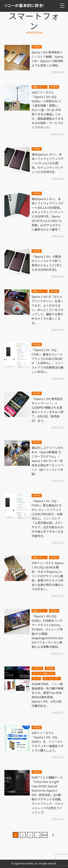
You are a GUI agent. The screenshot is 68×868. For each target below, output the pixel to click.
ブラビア (37, 668)
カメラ (36, 678)
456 (45, 835)
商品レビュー (40, 87)
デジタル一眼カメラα (43, 673)
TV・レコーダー (52, 678)
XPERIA (37, 47)
